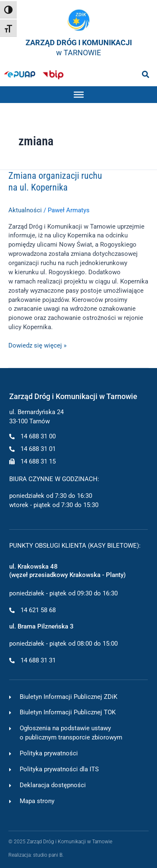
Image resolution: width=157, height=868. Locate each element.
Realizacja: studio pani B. (36, 855)
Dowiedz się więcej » (37, 345)
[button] (145, 74)
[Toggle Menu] (79, 95)
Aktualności (25, 210)
